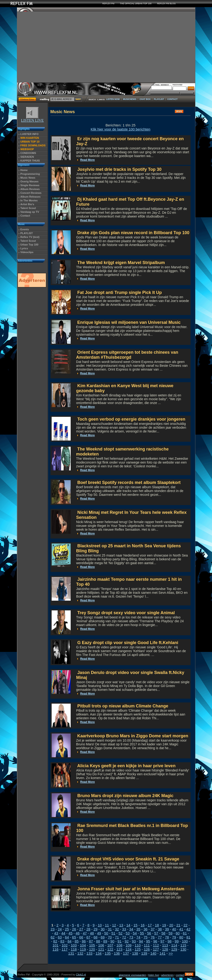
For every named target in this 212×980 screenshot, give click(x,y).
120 (92, 949)
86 (84, 941)
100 (185, 941)
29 (96, 929)
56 (149, 933)
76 (153, 937)
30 (103, 929)
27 (81, 929)
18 (157, 925)
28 (88, 929)
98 (170, 941)
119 (83, 949)
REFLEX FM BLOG (166, 4)
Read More (87, 160)
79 (174, 937)
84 (70, 941)
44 (63, 933)
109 (129, 945)
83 (62, 941)
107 (110, 945)
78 (167, 937)
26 (74, 929)
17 (150, 925)
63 (60, 937)
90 (112, 941)
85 (77, 941)
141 (162, 953)
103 (74, 945)
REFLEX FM (108, 4)
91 (120, 941)
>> (171, 953)
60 (178, 933)
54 (135, 933)
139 (144, 953)
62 (53, 937)
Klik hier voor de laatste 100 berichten (121, 129)
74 (138, 937)
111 (147, 945)
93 (134, 941)
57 (156, 933)
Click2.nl (81, 975)
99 (177, 941)
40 (174, 929)
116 (56, 949)
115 (183, 945)
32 (117, 929)
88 (98, 941)
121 (101, 949)
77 (160, 937)
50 (106, 933)
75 (145, 937)
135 (108, 953)
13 (121, 925)
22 (185, 925)
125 (138, 949)
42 (188, 929)
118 (74, 949)
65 (74, 937)
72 (124, 937)
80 (181, 937)
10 (100, 925)
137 (126, 953)
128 (165, 949)
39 (167, 929)
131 (71, 953)
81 (188, 937)
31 (110, 929)
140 (153, 953)
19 (164, 925)
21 (178, 925)
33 (124, 929)
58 (163, 933)
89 (105, 941)
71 (117, 937)
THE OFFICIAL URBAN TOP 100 (136, 4)
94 (141, 941)
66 (81, 937)
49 (99, 933)
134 (99, 953)
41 (181, 929)
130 (183, 949)
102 (65, 945)
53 (128, 933)
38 (160, 929)
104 (83, 945)
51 (113, 933)
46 (78, 933)
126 (147, 949)
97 (162, 941)
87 (91, 941)
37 (153, 929)
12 (114, 925)
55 (142, 933)
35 (138, 929)
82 (55, 941)
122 (110, 949)
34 (131, 929)
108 (119, 945)
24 (60, 929)
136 (117, 953)
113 (165, 945)
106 (101, 945)
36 (145, 929)
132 (80, 953)
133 (89, 953)
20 (171, 925)
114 (174, 945)
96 (155, 941)
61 (185, 933)
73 (131, 937)
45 (71, 933)
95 (148, 941)
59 (170, 933)
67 (88, 937)
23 (53, 929)
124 (129, 949)
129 (174, 949)
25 (67, 929)
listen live (154, 975)
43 (56, 933)
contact (180, 975)
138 (135, 953)
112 (156, 945)
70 (110, 937)
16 (143, 925)
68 (96, 937)
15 (136, 925)
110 (138, 945)
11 (107, 925)
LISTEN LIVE (32, 119)
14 (128, 925)
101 (56, 945)
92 (127, 941)
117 (65, 949)
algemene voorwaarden (132, 975)
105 (92, 945)
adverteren (167, 975)
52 (121, 933)
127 (156, 949)
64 (67, 937)
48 (92, 933)
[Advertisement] (106, 47)
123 (119, 949)
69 (103, 937)
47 (85, 933)
